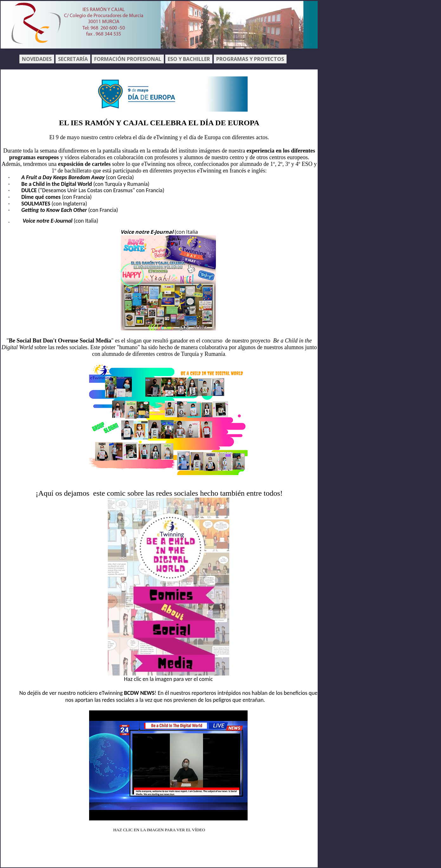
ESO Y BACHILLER (189, 59)
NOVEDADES (37, 59)
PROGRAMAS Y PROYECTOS (250, 59)
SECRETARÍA (73, 59)
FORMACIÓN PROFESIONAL (128, 59)
